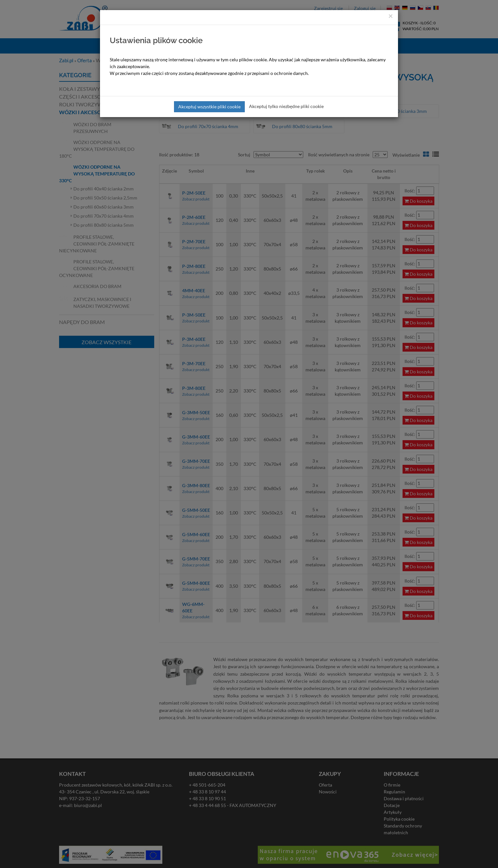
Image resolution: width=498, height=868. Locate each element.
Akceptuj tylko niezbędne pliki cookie (286, 106)
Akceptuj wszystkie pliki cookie (209, 107)
